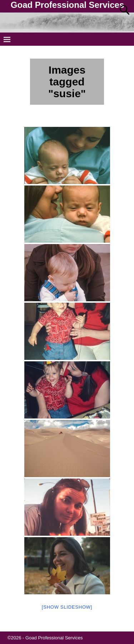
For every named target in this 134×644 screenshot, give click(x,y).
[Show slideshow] (67, 607)
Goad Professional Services (67, 5)
